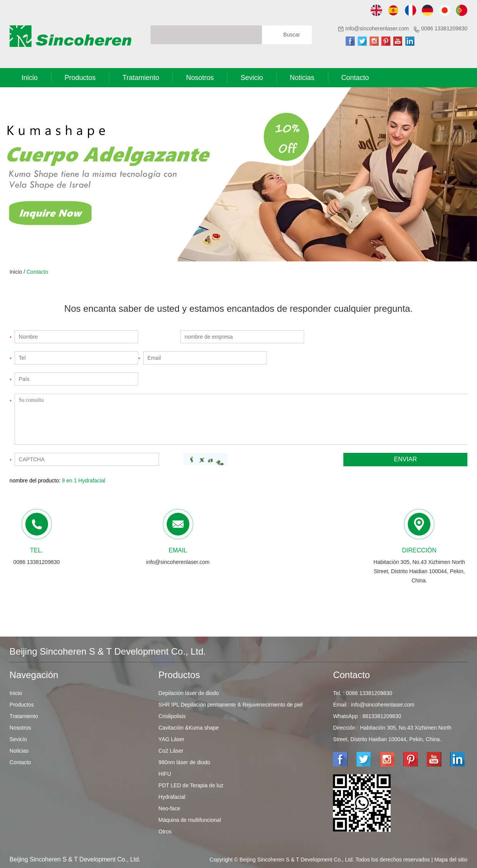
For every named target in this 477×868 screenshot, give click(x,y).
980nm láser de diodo (185, 762)
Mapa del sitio (451, 860)
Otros (165, 831)
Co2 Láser (171, 751)
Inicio (30, 78)
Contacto (355, 78)
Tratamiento (141, 78)
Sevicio (252, 78)
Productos (80, 78)
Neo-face (170, 808)
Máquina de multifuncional (190, 820)
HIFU (165, 774)
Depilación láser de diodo (189, 693)
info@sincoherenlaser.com (377, 28)
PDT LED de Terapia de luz (191, 785)
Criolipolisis (172, 716)
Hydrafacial (172, 797)
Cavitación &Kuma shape (189, 728)
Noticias (302, 78)
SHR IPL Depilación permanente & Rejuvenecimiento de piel (231, 705)
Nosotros (200, 78)
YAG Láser (171, 739)
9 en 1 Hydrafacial (84, 481)
